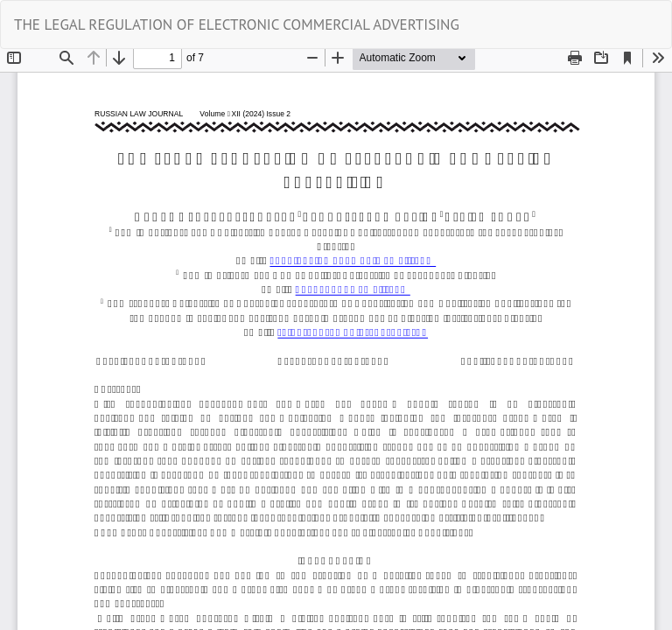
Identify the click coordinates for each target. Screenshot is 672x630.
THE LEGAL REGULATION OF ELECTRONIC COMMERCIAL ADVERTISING (237, 24)
